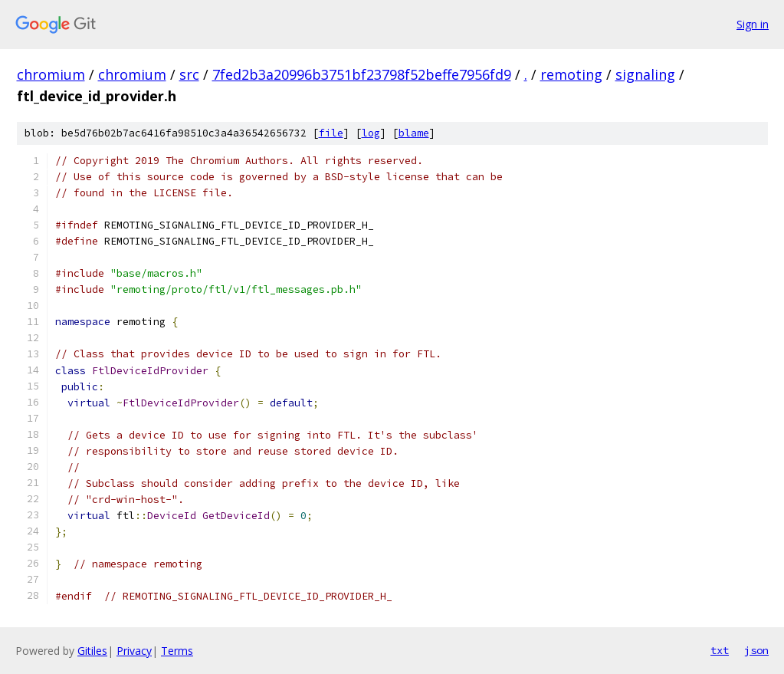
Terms (177, 651)
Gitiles (92, 651)
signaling (645, 74)
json (756, 650)
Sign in (753, 24)
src (189, 74)
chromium (51, 74)
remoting (571, 74)
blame (414, 133)
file (331, 133)
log (371, 133)
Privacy (134, 651)
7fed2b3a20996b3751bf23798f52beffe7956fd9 (362, 74)
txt (720, 650)
